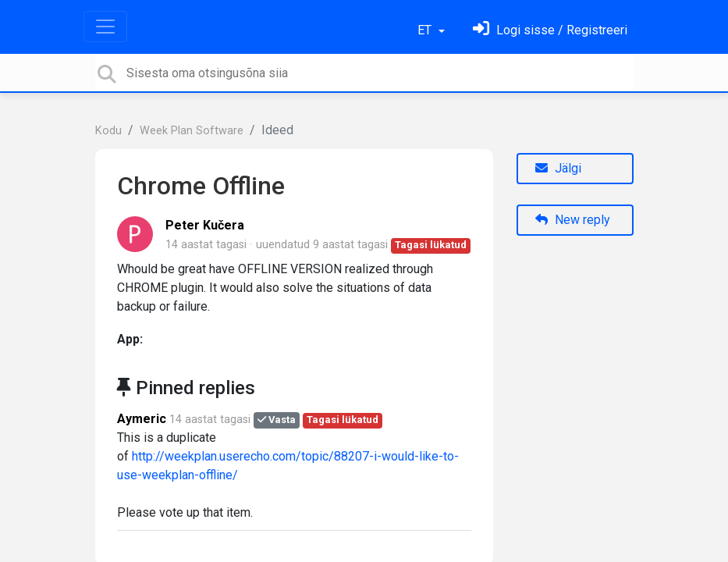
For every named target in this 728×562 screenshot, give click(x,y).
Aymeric (142, 419)
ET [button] (426, 30)
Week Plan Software (192, 131)
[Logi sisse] (550, 30)
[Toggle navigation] (105, 27)
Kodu (108, 131)
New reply (573, 220)
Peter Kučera (205, 225)
